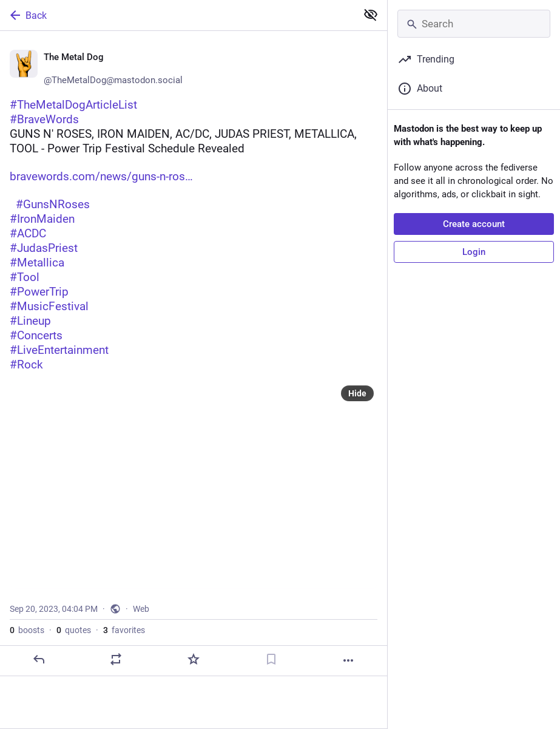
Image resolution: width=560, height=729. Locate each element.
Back (27, 15)
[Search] (474, 24)
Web (141, 609)
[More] (348, 660)
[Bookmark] (271, 659)
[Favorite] (194, 659)
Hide (357, 393)
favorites (124, 630)
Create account (474, 224)
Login (474, 252)
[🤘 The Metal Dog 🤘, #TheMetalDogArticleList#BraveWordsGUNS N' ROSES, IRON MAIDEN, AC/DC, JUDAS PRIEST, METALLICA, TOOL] (194, 354)
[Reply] (39, 659)
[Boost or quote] (116, 659)
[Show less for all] (371, 15)
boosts (27, 630)
